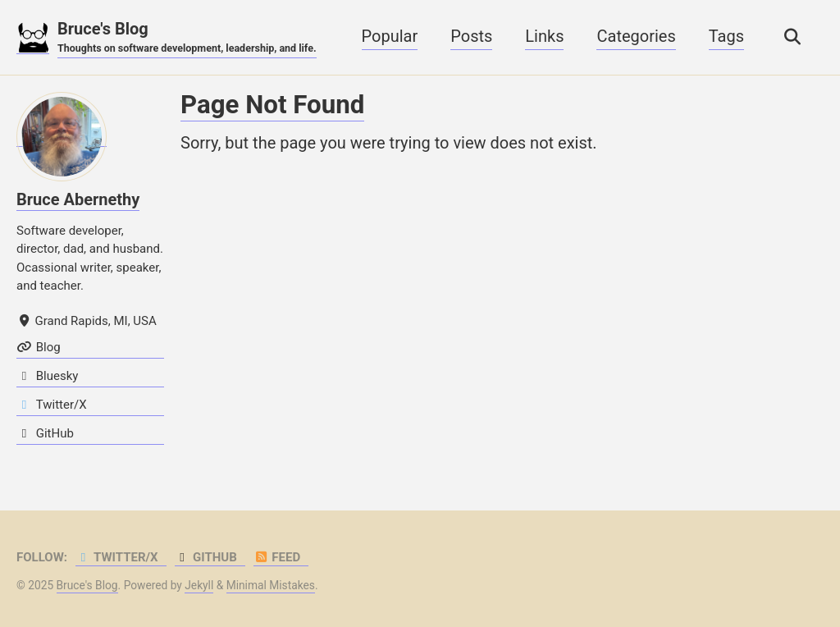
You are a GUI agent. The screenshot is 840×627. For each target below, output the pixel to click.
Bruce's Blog (187, 38)
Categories (636, 36)
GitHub (206, 557)
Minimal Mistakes (271, 585)
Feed (277, 557)
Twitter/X (117, 557)
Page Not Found (272, 105)
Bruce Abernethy (78, 199)
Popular (390, 36)
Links (544, 36)
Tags (726, 36)
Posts (471, 36)
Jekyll (199, 585)
